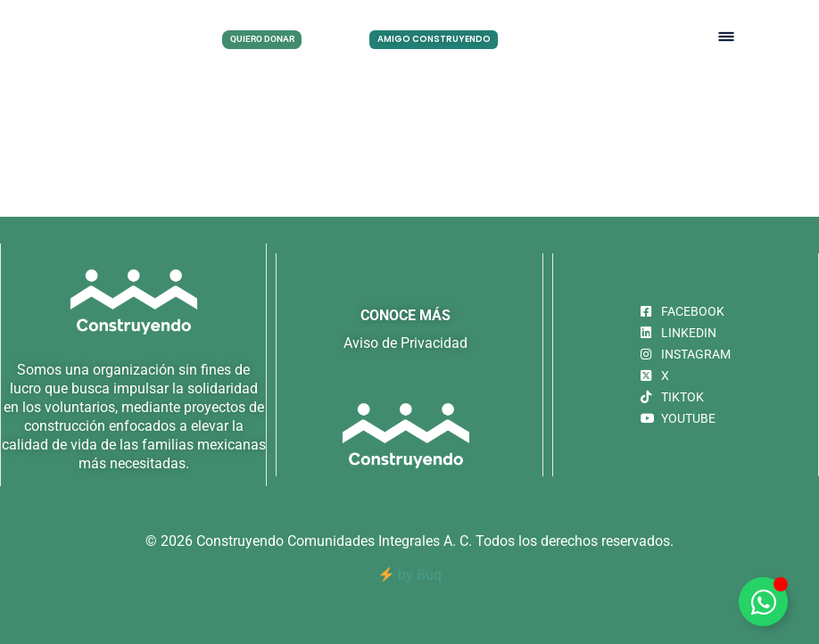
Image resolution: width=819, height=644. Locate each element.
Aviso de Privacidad (405, 343)
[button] (727, 38)
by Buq (410, 575)
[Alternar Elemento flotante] (763, 602)
